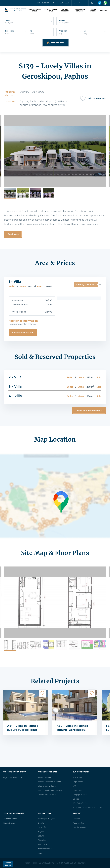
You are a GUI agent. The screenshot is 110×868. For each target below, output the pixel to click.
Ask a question (43, 3)
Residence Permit (10, 819)
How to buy (77, 777)
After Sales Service (80, 803)
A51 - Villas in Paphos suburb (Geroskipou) (23, 728)
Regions (41, 832)
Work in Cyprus (9, 823)
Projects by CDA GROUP (35, 10)
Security (41, 836)
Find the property (79, 827)
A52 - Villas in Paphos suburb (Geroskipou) (72, 728)
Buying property (65, 10)
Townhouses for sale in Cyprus (50, 790)
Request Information (23, 333)
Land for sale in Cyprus (47, 795)
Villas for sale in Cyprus (47, 786)
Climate (41, 823)
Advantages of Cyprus (47, 819)
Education (42, 840)
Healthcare (42, 845)
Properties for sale (51, 10)
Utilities (76, 799)
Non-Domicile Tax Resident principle (87, 808)
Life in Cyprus (93, 10)
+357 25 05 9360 (61, 3)
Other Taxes (78, 790)
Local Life (42, 827)
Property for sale (44, 777)
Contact (104, 10)
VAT (74, 786)
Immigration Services (80, 10)
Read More (13, 234)
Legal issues (78, 782)
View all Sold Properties (88, 411)
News (40, 853)
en (75, 3)
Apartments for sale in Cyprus (49, 782)
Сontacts (76, 819)
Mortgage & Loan (80, 795)
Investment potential (46, 849)
